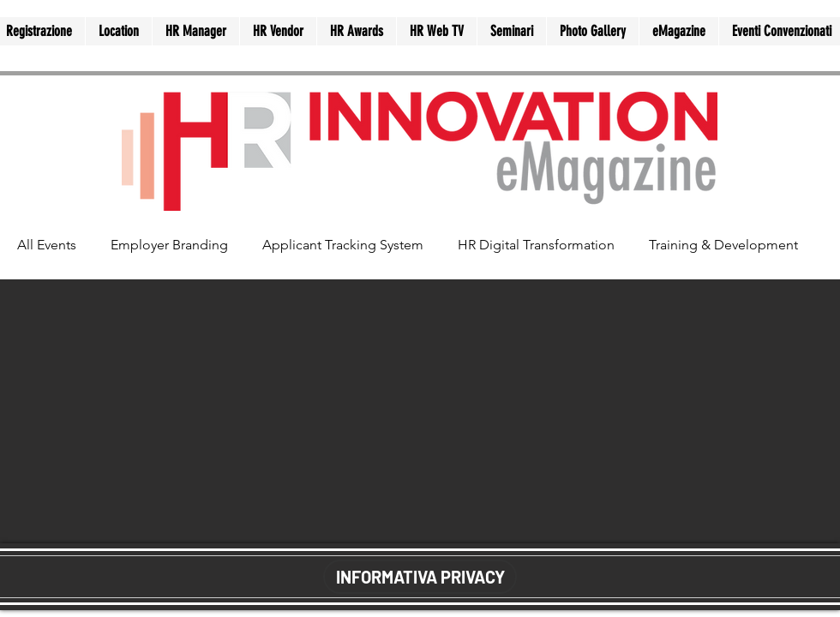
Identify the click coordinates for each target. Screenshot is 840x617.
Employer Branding (169, 245)
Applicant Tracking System (343, 245)
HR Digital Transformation (536, 245)
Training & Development (723, 245)
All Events (47, 245)
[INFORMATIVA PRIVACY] (420, 577)
